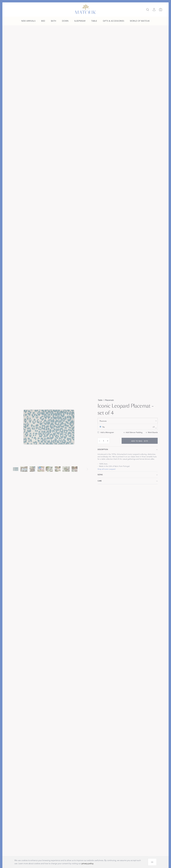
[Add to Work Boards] (152, 433)
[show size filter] (128, 421)
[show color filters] (128, 427)
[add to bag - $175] (140, 441)
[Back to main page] (85, 9)
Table (100, 400)
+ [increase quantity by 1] (108, 441)
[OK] (152, 862)
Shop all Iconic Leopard (106, 469)
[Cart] (161, 10)
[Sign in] (154, 10)
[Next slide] (87, 469)
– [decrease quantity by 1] (99, 441)
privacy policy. (88, 864)
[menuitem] (28, 21)
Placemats (109, 400)
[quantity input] (104, 441)
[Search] (148, 10)
